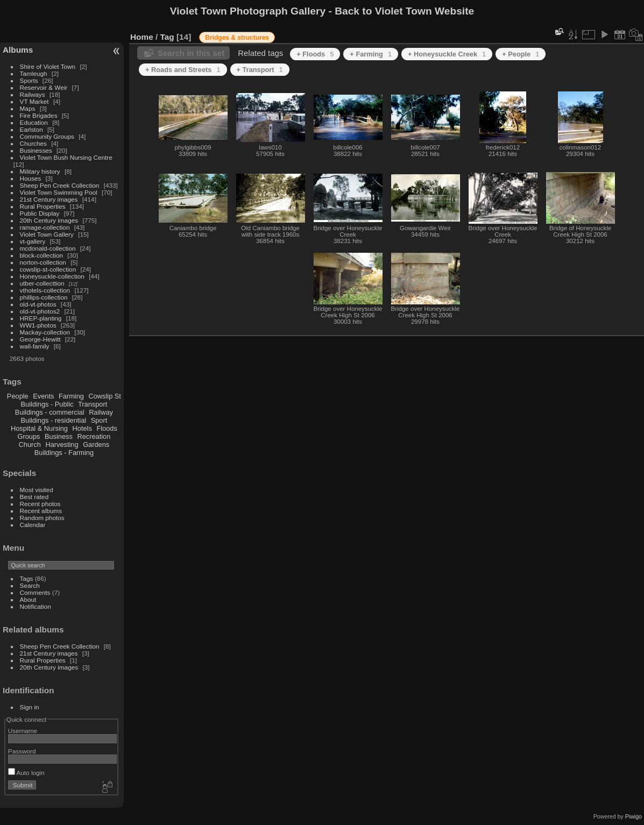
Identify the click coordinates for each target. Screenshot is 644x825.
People (18, 396)
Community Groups (47, 136)
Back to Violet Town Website (404, 11)
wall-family (35, 346)
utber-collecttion (42, 283)
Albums (18, 50)
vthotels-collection (45, 290)
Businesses (36, 150)
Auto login (26, 773)
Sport (99, 420)
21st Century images (49, 199)
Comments (35, 592)
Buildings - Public (47, 404)
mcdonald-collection (48, 248)
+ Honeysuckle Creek (447, 54)
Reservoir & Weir (44, 87)
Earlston (31, 129)
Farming (71, 396)
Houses (31, 178)
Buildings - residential (54, 420)
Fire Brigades (39, 115)
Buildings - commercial (50, 412)
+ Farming (371, 54)
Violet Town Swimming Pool (59, 192)
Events (43, 396)
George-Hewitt (40, 339)
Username (23, 731)
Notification (36, 606)
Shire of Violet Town (48, 66)
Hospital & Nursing (39, 428)
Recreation (94, 436)
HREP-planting (41, 318)
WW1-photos (38, 325)
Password (22, 751)
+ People (521, 54)
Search (30, 585)
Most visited (37, 490)
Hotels (82, 428)
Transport (93, 404)
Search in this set (191, 53)
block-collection (41, 255)
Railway (101, 412)
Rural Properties (43, 206)
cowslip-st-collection (48, 269)
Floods (107, 428)
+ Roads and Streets (183, 70)
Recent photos (40, 504)
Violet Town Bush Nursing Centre (66, 157)
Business (59, 436)
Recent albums (41, 511)
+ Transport (260, 70)
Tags (27, 578)
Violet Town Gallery (47, 234)
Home (142, 37)
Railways (33, 94)
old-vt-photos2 (40, 311)
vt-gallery (33, 241)
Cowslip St (104, 396)
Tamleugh (34, 73)
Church (30, 444)
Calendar (33, 525)
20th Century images (49, 220)
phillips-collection (44, 297)
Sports (29, 80)
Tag (167, 37)
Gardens (96, 444)
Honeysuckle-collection (52, 276)
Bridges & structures (237, 38)
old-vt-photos (38, 304)
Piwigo (634, 816)
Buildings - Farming (64, 453)
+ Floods (315, 54)
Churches (33, 143)
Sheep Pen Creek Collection (60, 185)
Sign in (30, 707)
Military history (40, 171)
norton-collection (43, 262)
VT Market (34, 101)
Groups (29, 436)
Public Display (40, 213)
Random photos (42, 518)
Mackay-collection (45, 332)
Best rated (34, 497)
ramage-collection (45, 227)
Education (34, 122)
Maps (28, 108)
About (28, 599)
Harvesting (62, 444)
